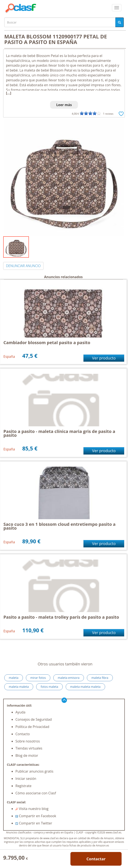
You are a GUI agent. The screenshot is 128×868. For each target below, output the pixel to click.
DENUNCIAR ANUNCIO (23, 266)
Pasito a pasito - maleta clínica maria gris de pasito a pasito (59, 433)
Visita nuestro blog (32, 809)
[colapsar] (117, 8)
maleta (14, 678)
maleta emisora (69, 678)
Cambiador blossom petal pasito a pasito (47, 343)
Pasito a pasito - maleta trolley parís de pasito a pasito (61, 617)
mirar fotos (38, 678)
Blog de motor (27, 755)
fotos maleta (49, 687)
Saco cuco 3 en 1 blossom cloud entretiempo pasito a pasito (60, 526)
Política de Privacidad (32, 727)
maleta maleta (19, 687)
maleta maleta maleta (85, 687)
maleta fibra (100, 678)
